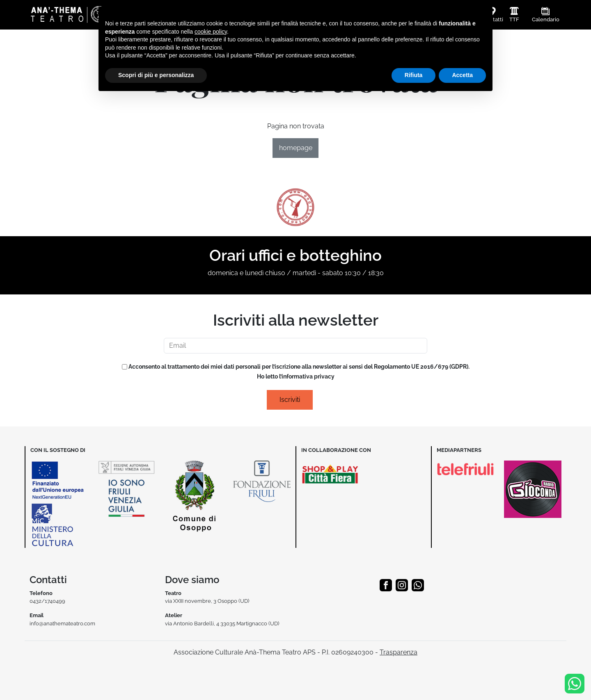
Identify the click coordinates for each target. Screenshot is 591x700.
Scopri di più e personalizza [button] (156, 75)
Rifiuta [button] (414, 75)
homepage (296, 148)
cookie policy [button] (211, 32)
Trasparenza (399, 652)
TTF (514, 19)
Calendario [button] (546, 19)
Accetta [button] (462, 75)
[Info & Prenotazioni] (575, 683)
